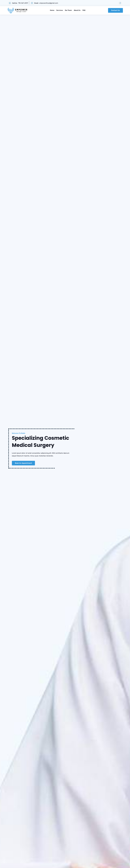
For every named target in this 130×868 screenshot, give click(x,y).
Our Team (68, 10)
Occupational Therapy (103, 347)
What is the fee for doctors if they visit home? (94, 450)
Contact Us (115, 10)
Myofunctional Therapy (27, 347)
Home (52, 10)
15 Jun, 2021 (26, 701)
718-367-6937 (23, 3)
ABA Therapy (65, 347)
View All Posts (65, 755)
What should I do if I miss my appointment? (94, 444)
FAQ (84, 10)
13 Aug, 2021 (104, 701)
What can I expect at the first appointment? (94, 418)
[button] (64, 294)
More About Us (17, 173)
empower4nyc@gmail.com (49, 3)
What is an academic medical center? (94, 456)
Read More (27, 371)
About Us (77, 10)
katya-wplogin (16, 701)
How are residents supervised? (94, 463)
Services (60, 10)
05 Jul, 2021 (65, 726)
